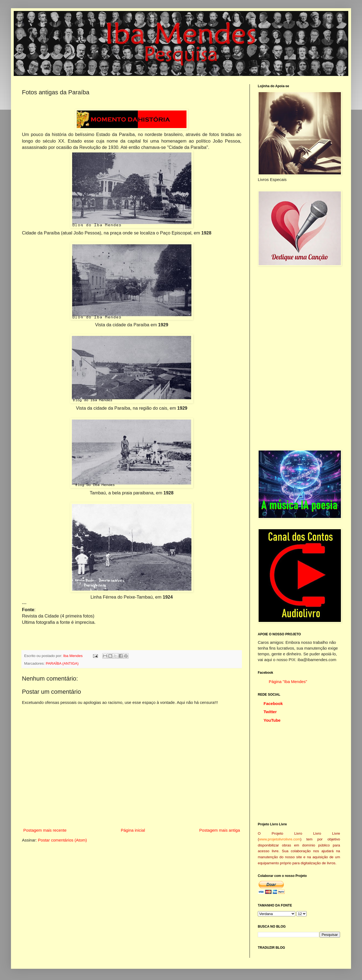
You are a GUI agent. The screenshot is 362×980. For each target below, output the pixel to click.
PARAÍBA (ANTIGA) (62, 663)
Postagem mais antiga (220, 830)
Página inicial (133, 830)
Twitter (270, 712)
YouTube (272, 720)
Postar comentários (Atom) (62, 840)
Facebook (273, 703)
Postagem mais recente (45, 830)
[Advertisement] (299, 358)
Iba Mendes (73, 656)
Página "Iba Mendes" (288, 682)
